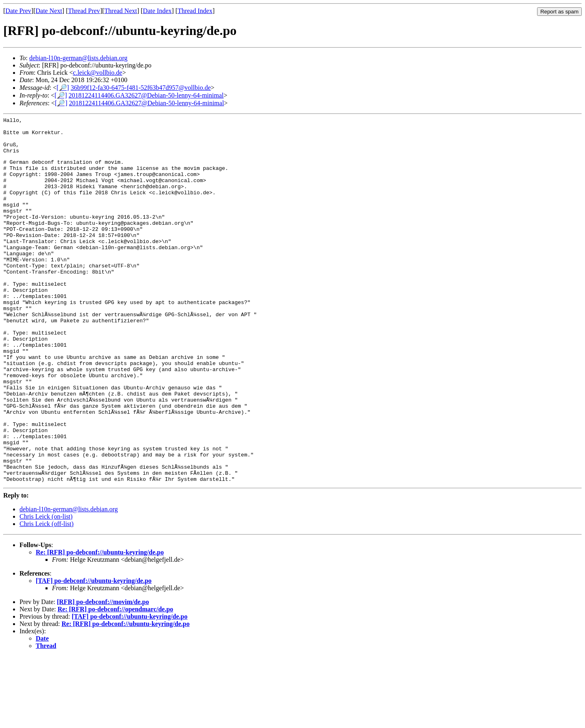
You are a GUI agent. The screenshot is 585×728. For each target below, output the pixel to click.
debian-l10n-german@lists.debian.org (78, 58)
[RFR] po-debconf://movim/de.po (103, 674)
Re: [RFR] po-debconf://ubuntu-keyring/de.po (100, 624)
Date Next (49, 11)
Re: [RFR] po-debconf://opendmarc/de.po (116, 681)
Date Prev (18, 11)
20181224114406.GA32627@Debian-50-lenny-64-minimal (146, 95)
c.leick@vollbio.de (98, 73)
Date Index (157, 11)
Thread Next (121, 11)
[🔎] (63, 88)
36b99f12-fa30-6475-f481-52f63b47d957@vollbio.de (141, 88)
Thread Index (195, 11)
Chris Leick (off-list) (47, 596)
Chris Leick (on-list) (46, 588)
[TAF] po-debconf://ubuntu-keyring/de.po (94, 653)
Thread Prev (84, 11)
